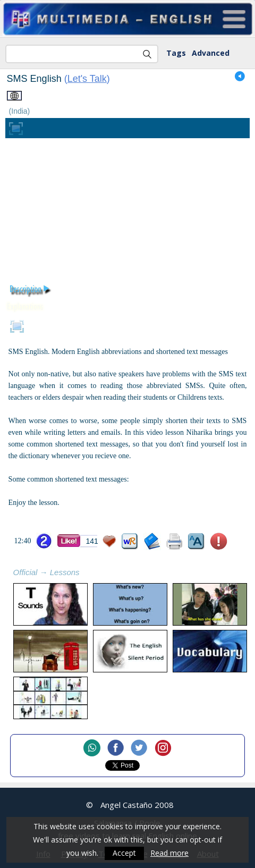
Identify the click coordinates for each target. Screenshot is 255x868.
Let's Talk (87, 79)
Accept (124, 853)
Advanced (211, 53)
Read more (169, 853)
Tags (176, 53)
